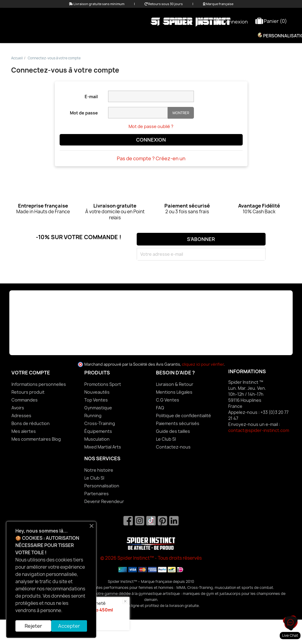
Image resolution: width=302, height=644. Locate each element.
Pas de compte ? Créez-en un (151, 158)
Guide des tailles (173, 431)
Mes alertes (24, 431)
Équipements (166, 36)
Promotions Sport (103, 384)
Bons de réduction (31, 423)
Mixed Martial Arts (103, 447)
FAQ (160, 408)
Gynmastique (98, 408)
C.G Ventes (168, 400)
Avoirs (18, 408)
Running (93, 416)
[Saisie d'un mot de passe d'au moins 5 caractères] (138, 113)
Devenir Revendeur (104, 501)
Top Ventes (96, 400)
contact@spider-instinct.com (259, 430)
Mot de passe (84, 113)
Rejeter (33, 626)
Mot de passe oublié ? (151, 126)
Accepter (69, 626)
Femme (101, 36)
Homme (130, 36)
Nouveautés (97, 392)
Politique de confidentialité (184, 416)
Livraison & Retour (175, 384)
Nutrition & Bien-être (220, 36)
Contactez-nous (173, 447)
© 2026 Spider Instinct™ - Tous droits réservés (151, 558)
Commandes (25, 400)
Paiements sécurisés (178, 423)
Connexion (151, 140)
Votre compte (31, 373)
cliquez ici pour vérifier (203, 364)
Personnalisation (102, 486)
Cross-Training (100, 423)
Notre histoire (99, 470)
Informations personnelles (39, 384)
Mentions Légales (174, 392)
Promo (74, 36)
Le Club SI (166, 439)
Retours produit (28, 392)
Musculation (97, 439)
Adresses (21, 416)
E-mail (91, 97)
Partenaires (97, 494)
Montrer (181, 113)
